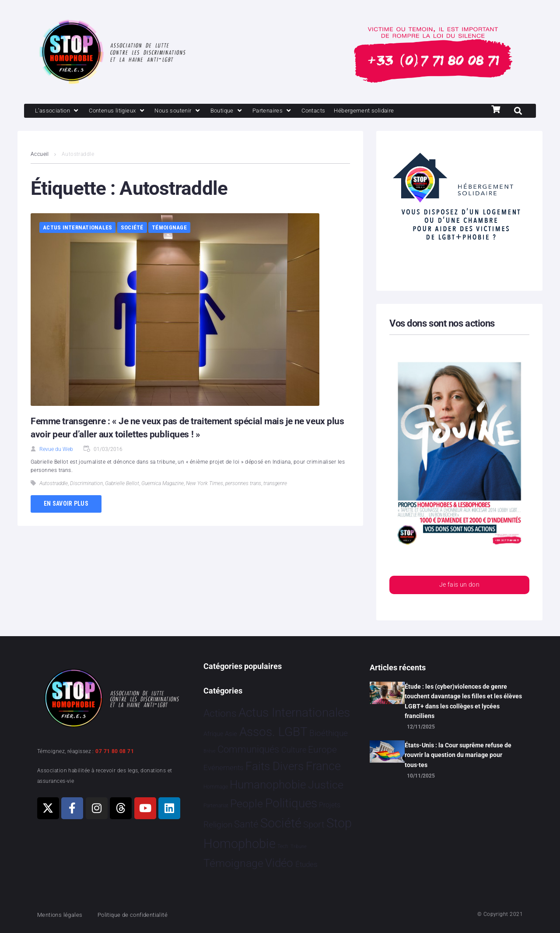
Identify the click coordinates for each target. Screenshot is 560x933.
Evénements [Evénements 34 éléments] (224, 768)
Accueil (40, 155)
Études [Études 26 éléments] (306, 864)
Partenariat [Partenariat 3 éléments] (216, 806)
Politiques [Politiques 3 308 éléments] (291, 803)
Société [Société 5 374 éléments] (281, 823)
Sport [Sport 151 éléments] (314, 824)
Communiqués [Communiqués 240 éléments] (248, 749)
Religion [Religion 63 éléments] (218, 825)
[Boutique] (247, 111)
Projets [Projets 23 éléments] (330, 805)
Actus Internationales (77, 228)
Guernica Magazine (163, 484)
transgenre (275, 484)
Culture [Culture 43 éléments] (294, 750)
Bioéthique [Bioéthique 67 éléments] (329, 733)
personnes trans (243, 484)
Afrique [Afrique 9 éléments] (213, 734)
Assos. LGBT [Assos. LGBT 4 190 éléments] (273, 732)
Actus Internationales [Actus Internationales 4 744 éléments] (294, 713)
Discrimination (86, 484)
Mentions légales (63, 915)
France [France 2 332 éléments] (323, 766)
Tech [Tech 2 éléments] (283, 846)
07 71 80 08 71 (115, 751)
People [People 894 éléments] (247, 804)
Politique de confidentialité (144, 915)
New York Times (205, 484)
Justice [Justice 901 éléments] (326, 785)
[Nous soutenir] (193, 111)
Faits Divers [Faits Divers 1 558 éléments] (275, 766)
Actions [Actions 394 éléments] (220, 713)
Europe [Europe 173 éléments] (322, 750)
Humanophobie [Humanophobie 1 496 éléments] (268, 785)
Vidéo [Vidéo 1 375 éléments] (279, 863)
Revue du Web (56, 450)
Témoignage (169, 228)
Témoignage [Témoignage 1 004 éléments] (233, 863)
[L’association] (60, 111)
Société (132, 228)
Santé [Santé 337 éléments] (246, 824)
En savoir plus (66, 504)
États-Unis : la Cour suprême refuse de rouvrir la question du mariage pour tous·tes (458, 755)
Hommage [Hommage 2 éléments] (216, 787)
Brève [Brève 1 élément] (210, 751)
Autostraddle (54, 484)
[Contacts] (341, 111)
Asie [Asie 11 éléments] (231, 734)
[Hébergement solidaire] (398, 111)
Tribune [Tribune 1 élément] (299, 847)
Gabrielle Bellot (122, 484)
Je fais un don (459, 586)
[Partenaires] (296, 111)
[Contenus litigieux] (126, 111)
